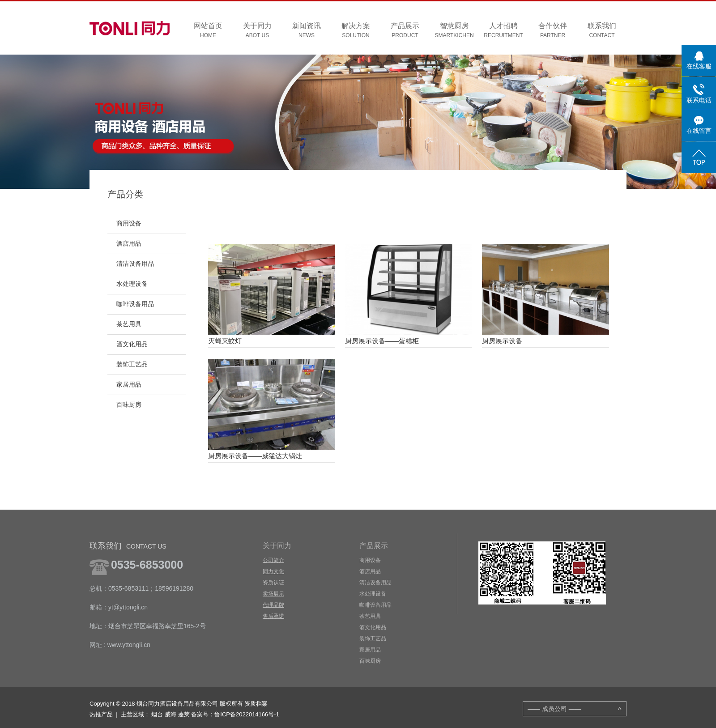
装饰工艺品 (132, 364)
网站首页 (208, 31)
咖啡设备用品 (135, 304)
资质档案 (256, 704)
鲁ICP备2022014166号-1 (247, 714)
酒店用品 (129, 244)
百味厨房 (129, 405)
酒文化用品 (132, 344)
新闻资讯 (307, 31)
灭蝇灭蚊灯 (225, 341)
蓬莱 (184, 714)
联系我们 (602, 31)
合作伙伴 (553, 31)
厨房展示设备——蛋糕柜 (382, 341)
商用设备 (129, 224)
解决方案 (356, 31)
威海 (170, 714)
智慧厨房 (454, 31)
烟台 (157, 714)
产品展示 (405, 31)
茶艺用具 (129, 324)
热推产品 (101, 714)
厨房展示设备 (502, 341)
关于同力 (257, 31)
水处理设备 (132, 284)
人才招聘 (503, 31)
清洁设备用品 (135, 264)
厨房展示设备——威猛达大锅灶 (255, 456)
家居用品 (129, 385)
